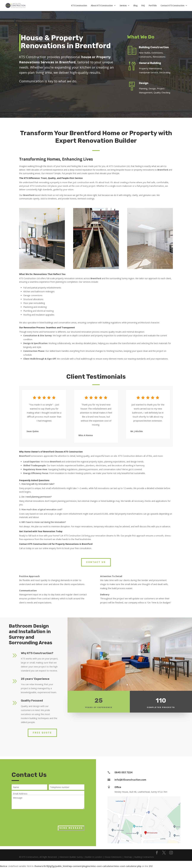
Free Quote (42, 733)
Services (123, 6)
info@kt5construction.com (130, 780)
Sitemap (128, 857)
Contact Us (96, 562)
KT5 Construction (79, 6)
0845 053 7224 (124, 772)
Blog (135, 6)
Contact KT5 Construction (172, 6)
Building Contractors (144, 857)
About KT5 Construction (102, 6)
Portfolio (153, 6)
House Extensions (113, 857)
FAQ (143, 6)
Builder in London (94, 857)
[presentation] (34, 817)
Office (118, 787)
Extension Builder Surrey (71, 857)
